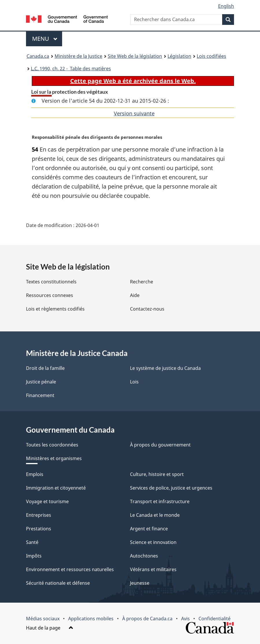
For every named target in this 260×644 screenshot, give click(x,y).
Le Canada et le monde (155, 515)
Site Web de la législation (135, 56)
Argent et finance (149, 529)
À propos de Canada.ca (147, 619)
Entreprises (39, 515)
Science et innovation (153, 542)
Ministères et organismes (54, 458)
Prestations (39, 529)
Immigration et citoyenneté (56, 488)
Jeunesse (140, 583)
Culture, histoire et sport (157, 474)
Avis (185, 619)
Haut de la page (50, 628)
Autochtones (144, 556)
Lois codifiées (211, 56)
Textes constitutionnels (51, 282)
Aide (135, 295)
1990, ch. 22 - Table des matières (71, 69)
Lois (134, 382)
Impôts (34, 556)
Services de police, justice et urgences (171, 488)
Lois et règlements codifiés (55, 309)
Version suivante (134, 113)
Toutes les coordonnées (52, 445)
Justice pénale (41, 382)
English (226, 6)
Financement (40, 395)
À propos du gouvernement (160, 445)
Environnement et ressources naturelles (70, 569)
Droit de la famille (45, 368)
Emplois (35, 474)
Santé (32, 542)
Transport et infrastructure (160, 501)
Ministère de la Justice (78, 56)
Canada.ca (38, 56)
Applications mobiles (91, 619)
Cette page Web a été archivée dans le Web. (133, 81)
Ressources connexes (50, 295)
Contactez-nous (147, 309)
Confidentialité (214, 619)
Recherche (142, 282)
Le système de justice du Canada (165, 368)
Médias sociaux (43, 619)
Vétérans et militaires (153, 569)
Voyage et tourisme (47, 501)
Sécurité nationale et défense (58, 583)
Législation (179, 56)
